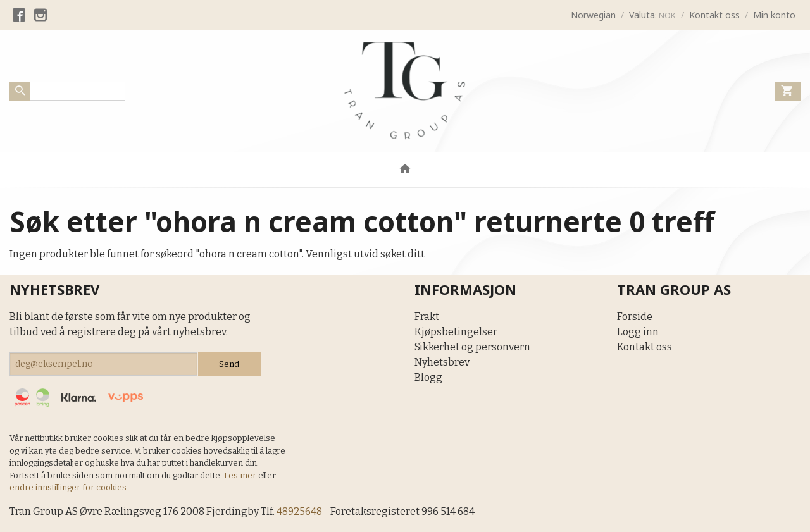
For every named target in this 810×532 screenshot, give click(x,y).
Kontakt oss (645, 347)
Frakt (427, 317)
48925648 (299, 511)
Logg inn (638, 332)
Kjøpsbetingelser (456, 332)
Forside (635, 317)
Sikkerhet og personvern (472, 347)
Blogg (428, 377)
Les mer (241, 475)
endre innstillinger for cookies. (69, 487)
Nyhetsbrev (442, 362)
